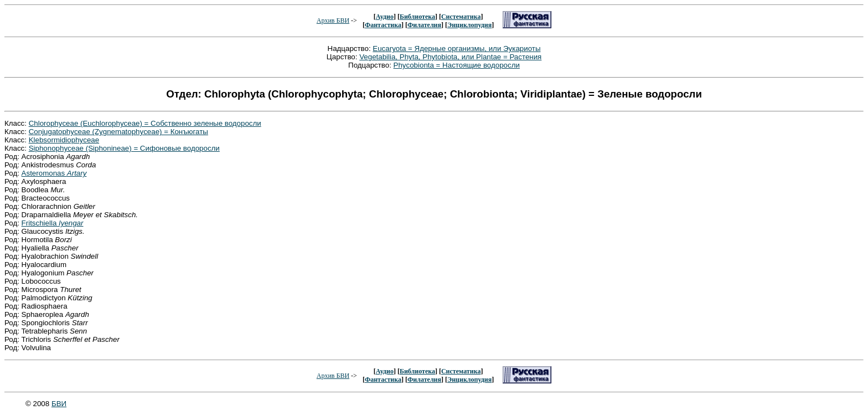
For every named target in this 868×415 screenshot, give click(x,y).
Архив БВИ (333, 21)
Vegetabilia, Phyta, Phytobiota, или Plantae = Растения (450, 57)
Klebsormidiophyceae (64, 140)
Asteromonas (54, 173)
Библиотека (417, 17)
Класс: (17, 123)
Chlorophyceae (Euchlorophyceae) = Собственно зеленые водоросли (145, 123)
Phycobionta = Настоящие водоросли (457, 65)
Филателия (424, 25)
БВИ (59, 404)
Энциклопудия (469, 25)
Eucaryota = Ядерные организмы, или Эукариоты (456, 48)
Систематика (461, 17)
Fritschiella (53, 223)
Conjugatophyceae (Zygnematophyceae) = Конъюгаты (118, 132)
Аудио (385, 17)
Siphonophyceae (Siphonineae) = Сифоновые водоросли (124, 148)
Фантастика (383, 25)
